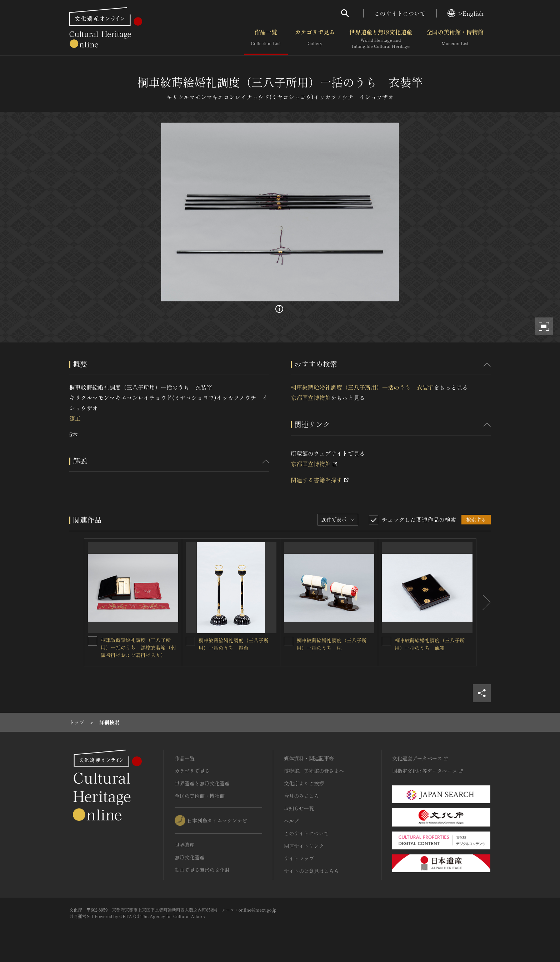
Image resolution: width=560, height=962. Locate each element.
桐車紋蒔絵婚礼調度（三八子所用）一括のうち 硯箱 (430, 644)
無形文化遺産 (190, 857)
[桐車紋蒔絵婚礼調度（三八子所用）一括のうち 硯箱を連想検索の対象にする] (386, 641)
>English (466, 13)
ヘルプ (291, 821)
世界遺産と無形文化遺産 (381, 39)
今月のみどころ (301, 796)
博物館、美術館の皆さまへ (314, 771)
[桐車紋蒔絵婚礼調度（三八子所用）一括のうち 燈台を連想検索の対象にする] (190, 641)
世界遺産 (185, 845)
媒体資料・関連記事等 (309, 758)
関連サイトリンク (304, 846)
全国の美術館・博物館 (455, 39)
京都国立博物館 (311, 398)
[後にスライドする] (484, 602)
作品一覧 (266, 39)
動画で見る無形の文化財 (202, 870)
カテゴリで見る (315, 39)
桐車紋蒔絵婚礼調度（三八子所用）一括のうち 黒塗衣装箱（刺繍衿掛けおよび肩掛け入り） (138, 647)
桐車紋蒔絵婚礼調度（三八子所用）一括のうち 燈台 (234, 644)
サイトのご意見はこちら (311, 871)
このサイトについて (400, 13)
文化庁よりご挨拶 (304, 783)
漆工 (75, 418)
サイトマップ (299, 858)
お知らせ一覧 (299, 808)
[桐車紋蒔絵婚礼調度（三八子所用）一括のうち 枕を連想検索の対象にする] (289, 641)
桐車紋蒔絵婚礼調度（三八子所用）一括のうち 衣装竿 (362, 387)
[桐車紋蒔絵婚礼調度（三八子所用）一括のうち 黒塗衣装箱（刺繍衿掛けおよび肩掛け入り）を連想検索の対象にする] (92, 641)
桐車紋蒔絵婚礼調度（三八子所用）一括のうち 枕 (332, 644)
